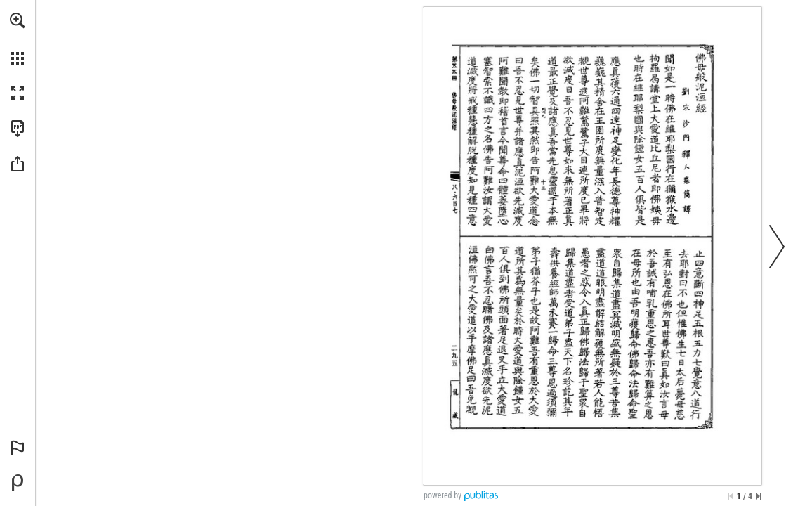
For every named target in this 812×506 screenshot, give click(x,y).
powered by (443, 495)
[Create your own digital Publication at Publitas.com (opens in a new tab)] (18, 483)
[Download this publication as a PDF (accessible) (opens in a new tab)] (18, 129)
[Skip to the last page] (759, 496)
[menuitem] (18, 39)
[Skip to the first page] (731, 496)
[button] (18, 20)
